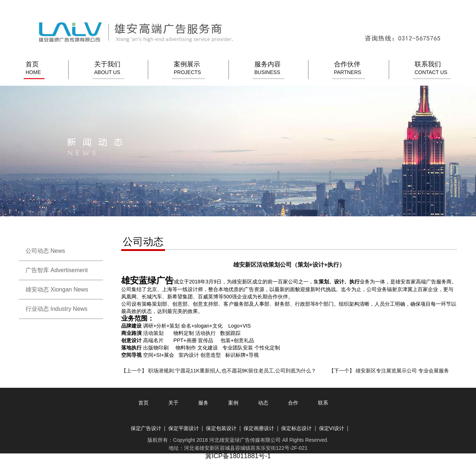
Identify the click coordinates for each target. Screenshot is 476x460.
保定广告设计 (146, 428)
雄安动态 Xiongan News (53, 289)
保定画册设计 (259, 428)
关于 (173, 403)
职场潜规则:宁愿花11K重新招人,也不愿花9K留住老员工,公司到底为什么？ (232, 371)
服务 (203, 403)
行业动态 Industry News (53, 309)
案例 (233, 403)
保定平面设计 (184, 428)
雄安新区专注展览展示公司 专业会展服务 (402, 371)
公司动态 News (42, 251)
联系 (323, 403)
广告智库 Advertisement (53, 270)
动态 (263, 403)
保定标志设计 (296, 428)
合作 (293, 403)
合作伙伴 (348, 68)
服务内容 (268, 68)
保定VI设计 (332, 428)
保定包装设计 (221, 428)
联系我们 (431, 68)
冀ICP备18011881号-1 (238, 456)
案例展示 (187, 68)
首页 (33, 68)
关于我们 (107, 68)
